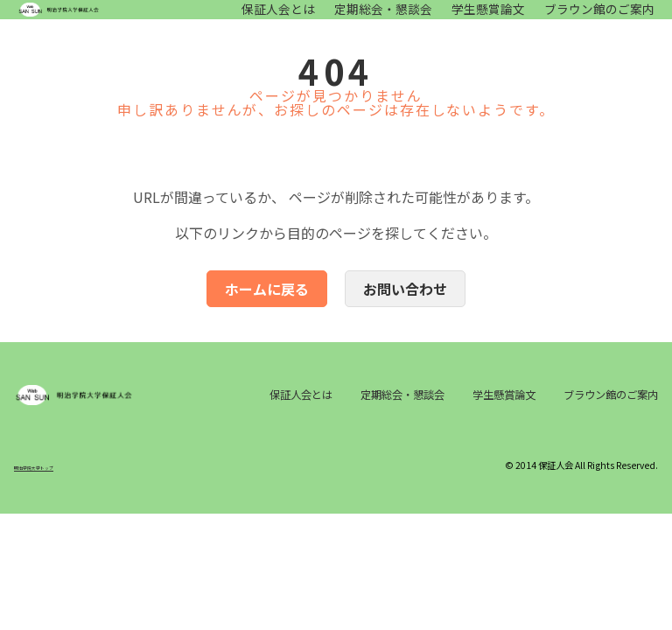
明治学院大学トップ (53, 514)
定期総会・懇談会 (383, 18)
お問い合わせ (405, 306)
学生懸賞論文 (488, 18)
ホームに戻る (267, 306)
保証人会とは (278, 18)
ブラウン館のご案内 (599, 18)
